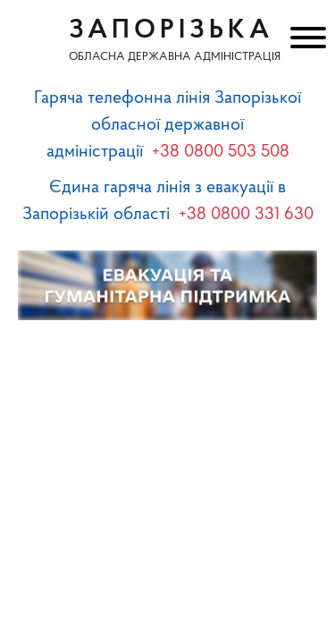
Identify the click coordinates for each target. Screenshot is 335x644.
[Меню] (306, 40)
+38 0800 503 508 (221, 152)
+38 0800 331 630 (246, 215)
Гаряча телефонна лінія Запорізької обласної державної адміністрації (167, 125)
